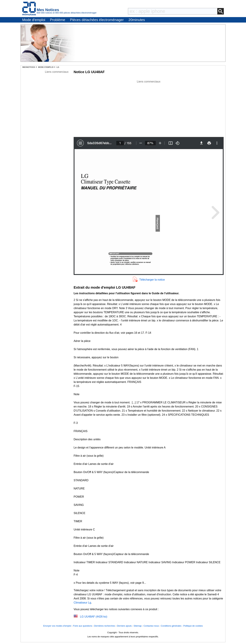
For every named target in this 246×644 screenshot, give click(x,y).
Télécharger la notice (152, 280)
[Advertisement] (149, 108)
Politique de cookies (193, 626)
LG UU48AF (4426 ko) (94, 617)
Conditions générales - (172, 626)
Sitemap (138, 626)
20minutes (137, 20)
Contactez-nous (151, 626)
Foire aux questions (83, 626)
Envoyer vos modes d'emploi (57, 626)
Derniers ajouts (124, 626)
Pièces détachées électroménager (97, 20)
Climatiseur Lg (82, 603)
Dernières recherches (105, 626)
